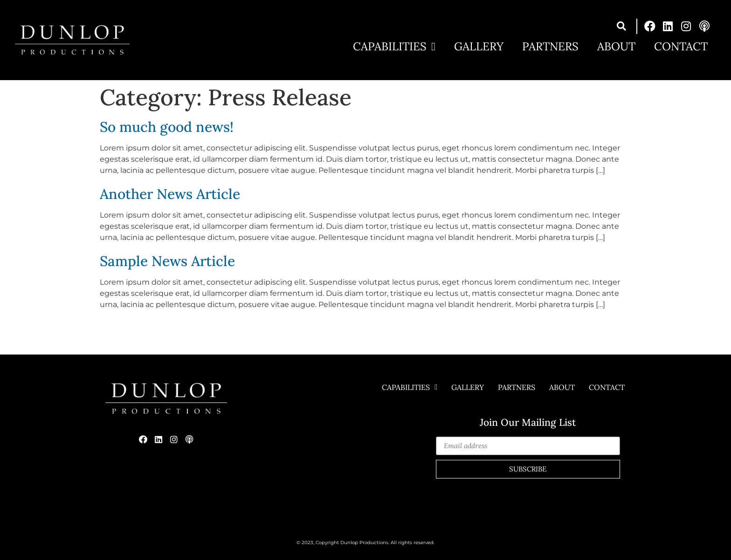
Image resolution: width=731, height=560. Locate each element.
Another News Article (170, 194)
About (616, 47)
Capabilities (394, 47)
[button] (622, 26)
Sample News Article (167, 261)
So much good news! (167, 127)
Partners (550, 47)
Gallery (479, 47)
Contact (681, 47)
